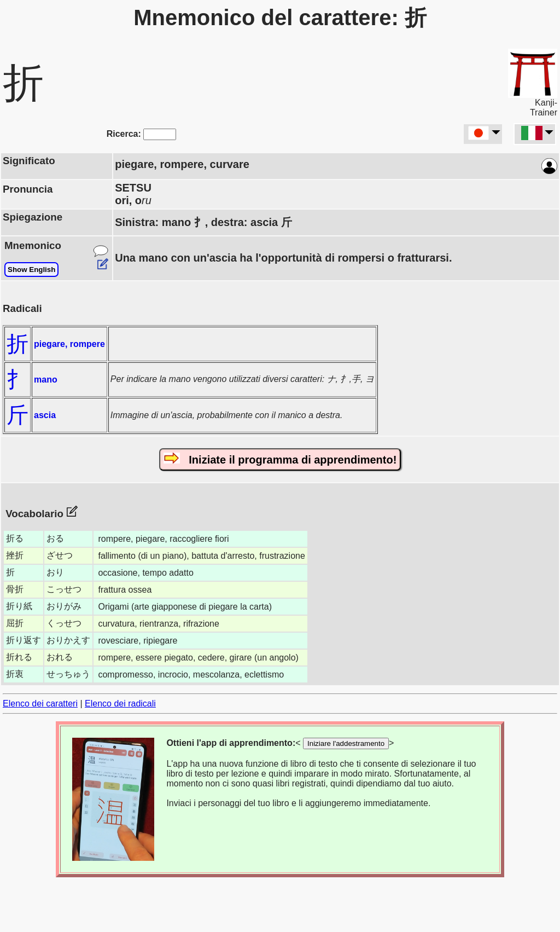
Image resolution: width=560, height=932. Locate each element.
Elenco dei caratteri (40, 704)
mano (46, 380)
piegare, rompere (69, 344)
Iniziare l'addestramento (346, 743)
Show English (31, 270)
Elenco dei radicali (120, 704)
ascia (45, 415)
